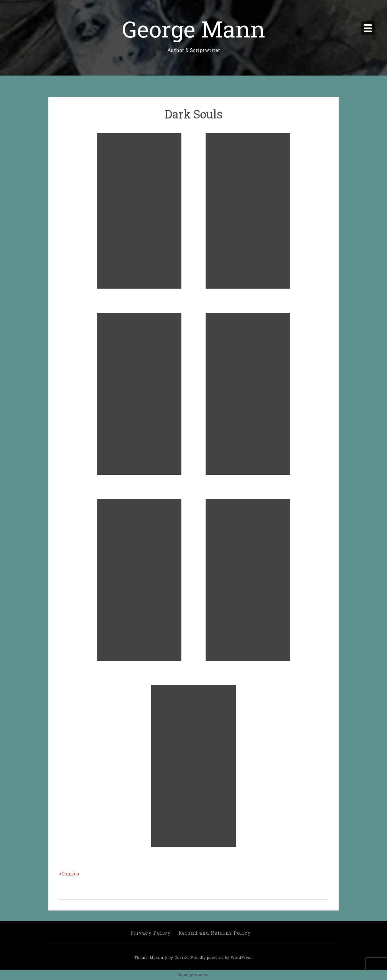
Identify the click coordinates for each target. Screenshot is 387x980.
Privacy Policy (151, 933)
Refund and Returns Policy (215, 933)
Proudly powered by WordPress (222, 957)
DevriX (181, 957)
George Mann (193, 29)
